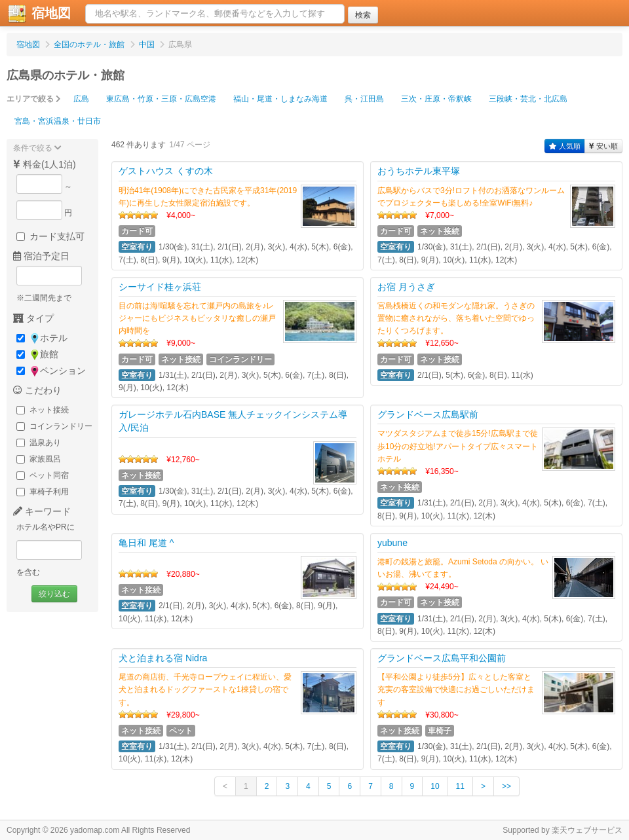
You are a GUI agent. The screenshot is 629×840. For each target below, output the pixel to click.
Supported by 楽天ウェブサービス (562, 830)
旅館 (37, 355)
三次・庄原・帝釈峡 (436, 99)
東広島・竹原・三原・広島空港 (161, 99)
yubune (392, 543)
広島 (81, 99)
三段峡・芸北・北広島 (528, 99)
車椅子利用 (43, 492)
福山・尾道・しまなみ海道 (280, 99)
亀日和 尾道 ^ (146, 543)
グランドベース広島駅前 (428, 414)
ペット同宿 (43, 475)
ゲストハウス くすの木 (166, 171)
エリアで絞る (34, 99)
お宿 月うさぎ (406, 287)
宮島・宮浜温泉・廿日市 (58, 121)
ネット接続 (43, 410)
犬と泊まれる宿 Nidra (163, 658)
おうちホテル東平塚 (419, 171)
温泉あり (39, 443)
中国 (147, 45)
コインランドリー (54, 426)
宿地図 (28, 45)
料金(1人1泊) (45, 164)
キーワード (42, 511)
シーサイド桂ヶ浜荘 (160, 287)
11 (460, 786)
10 (435, 786)
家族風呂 (39, 459)
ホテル (42, 338)
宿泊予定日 (41, 256)
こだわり (37, 390)
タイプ (33, 318)
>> (506, 786)
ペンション (51, 371)
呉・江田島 (364, 99)
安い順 (603, 146)
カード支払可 (50, 236)
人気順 (565, 146)
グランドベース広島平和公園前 (442, 658)
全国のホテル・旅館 (89, 45)
